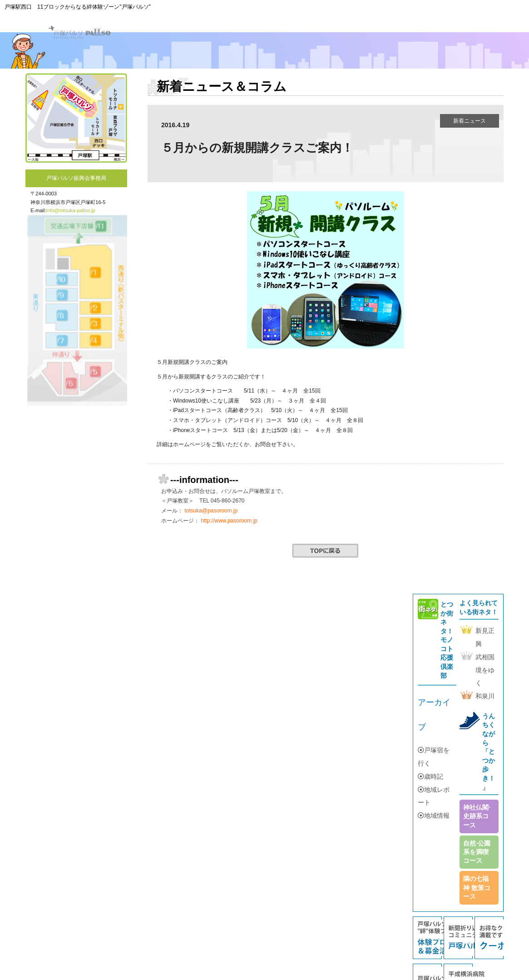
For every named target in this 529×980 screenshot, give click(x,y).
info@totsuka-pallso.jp (71, 210)
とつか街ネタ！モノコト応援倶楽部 (447, 640)
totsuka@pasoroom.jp (211, 511)
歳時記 (430, 776)
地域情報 (434, 816)
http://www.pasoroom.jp (229, 521)
